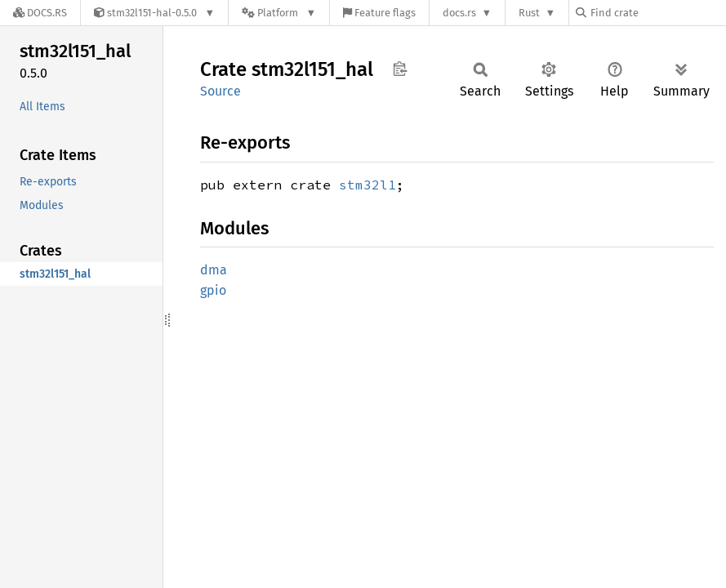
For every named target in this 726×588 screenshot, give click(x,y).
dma (214, 270)
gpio (213, 290)
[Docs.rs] (40, 13)
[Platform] (279, 13)
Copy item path (400, 69)
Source (220, 91)
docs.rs (459, 13)
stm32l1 (367, 185)
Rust (529, 13)
